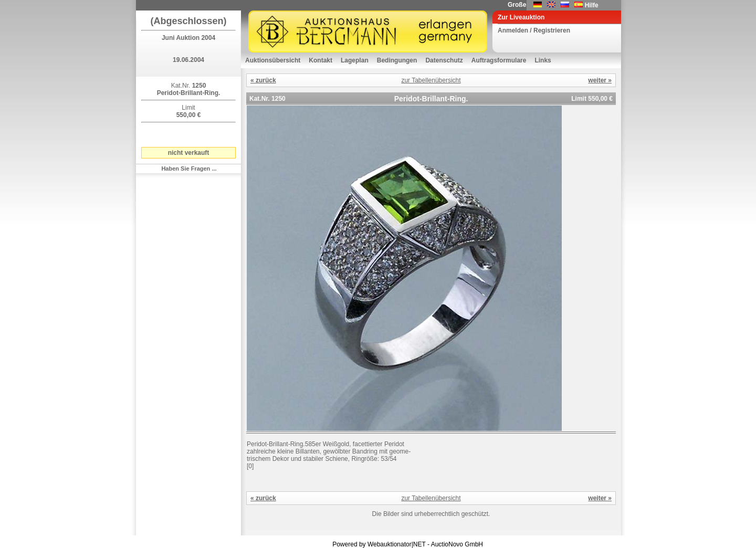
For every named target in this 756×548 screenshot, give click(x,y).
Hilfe (592, 5)
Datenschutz (444, 60)
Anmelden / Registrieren (534, 30)
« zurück (263, 80)
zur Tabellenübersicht (431, 80)
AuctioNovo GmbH (457, 544)
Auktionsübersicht (273, 60)
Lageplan (355, 60)
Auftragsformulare (499, 60)
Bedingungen (397, 60)
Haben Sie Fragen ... (189, 168)
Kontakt (321, 60)
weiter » (600, 80)
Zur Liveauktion (521, 17)
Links (543, 60)
